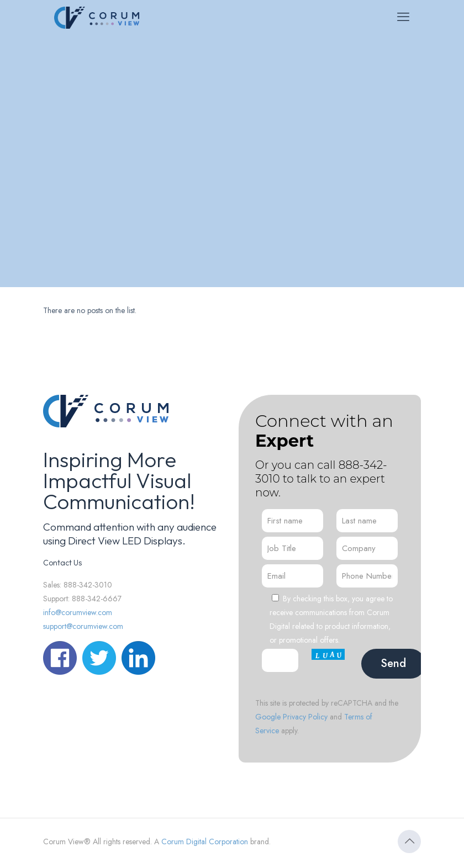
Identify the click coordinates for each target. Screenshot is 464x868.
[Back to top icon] (409, 841)
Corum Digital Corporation (205, 841)
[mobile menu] (403, 17)
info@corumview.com (78, 612)
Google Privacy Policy (291, 717)
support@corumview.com (83, 626)
